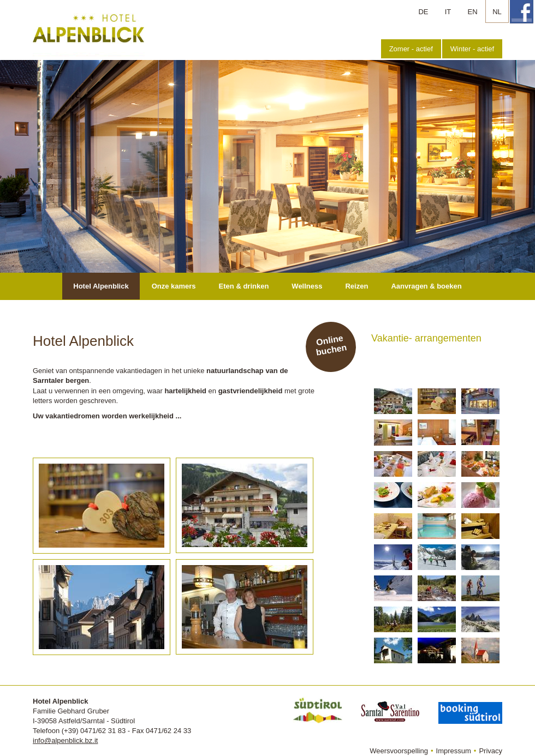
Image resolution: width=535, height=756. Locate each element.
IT (448, 12)
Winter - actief (472, 49)
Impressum (454, 751)
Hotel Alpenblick (101, 286)
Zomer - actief (411, 49)
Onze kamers (174, 286)
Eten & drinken (244, 286)
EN (472, 12)
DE (423, 12)
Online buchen (331, 345)
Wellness (307, 286)
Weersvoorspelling (399, 751)
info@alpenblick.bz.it (65, 740)
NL (497, 12)
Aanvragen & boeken (426, 286)
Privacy (491, 751)
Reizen (356, 286)
